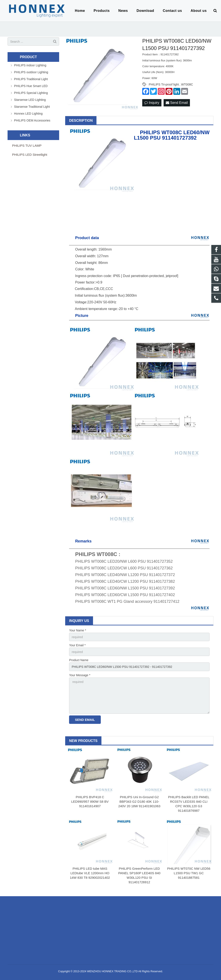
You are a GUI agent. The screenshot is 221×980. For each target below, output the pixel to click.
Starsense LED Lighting (30, 100)
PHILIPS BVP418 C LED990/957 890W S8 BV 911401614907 (90, 802)
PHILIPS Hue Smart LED (31, 86)
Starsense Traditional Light (32, 107)
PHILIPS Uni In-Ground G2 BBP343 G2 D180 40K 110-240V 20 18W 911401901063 (139, 802)
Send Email (177, 103)
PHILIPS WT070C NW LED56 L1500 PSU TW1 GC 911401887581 (189, 873)
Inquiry (152, 103)
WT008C (187, 84)
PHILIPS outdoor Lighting (31, 72)
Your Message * (80, 675)
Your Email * (77, 645)
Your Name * (78, 630)
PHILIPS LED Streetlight (30, 155)
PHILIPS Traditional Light (31, 79)
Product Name (79, 660)
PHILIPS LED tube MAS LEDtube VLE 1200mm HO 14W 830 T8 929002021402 (90, 873)
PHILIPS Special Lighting (31, 93)
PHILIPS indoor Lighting (30, 65)
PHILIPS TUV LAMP (27, 146)
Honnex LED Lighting (28, 114)
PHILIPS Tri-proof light (164, 84)
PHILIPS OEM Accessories (32, 120)
